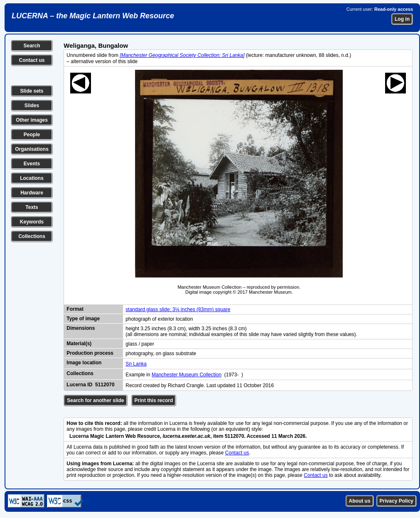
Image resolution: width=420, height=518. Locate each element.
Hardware (32, 193)
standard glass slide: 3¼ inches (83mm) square (178, 309)
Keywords (32, 222)
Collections (32, 236)
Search (32, 46)
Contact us (32, 60)
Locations (32, 178)
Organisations (32, 149)
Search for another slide (95, 400)
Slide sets (32, 91)
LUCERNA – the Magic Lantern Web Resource (93, 16)
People (32, 135)
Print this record (154, 400)
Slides (32, 106)
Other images (32, 120)
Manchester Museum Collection (187, 375)
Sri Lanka (136, 364)
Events (32, 164)
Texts (32, 207)
